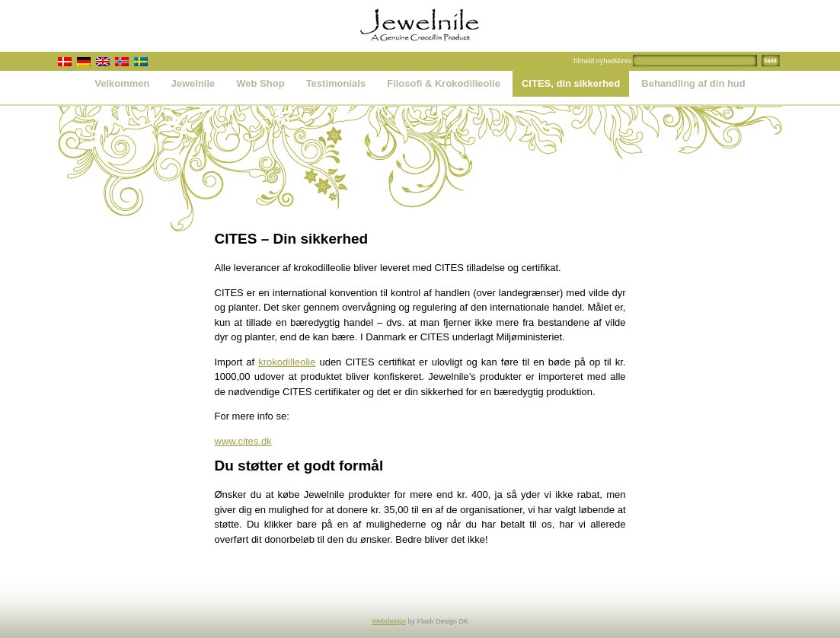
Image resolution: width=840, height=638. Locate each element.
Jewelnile (193, 83)
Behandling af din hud (693, 83)
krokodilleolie (287, 362)
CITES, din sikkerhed (571, 83)
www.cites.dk (243, 441)
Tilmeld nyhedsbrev (602, 61)
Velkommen (122, 83)
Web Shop (260, 83)
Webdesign (389, 621)
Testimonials (336, 83)
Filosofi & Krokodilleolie (444, 83)
